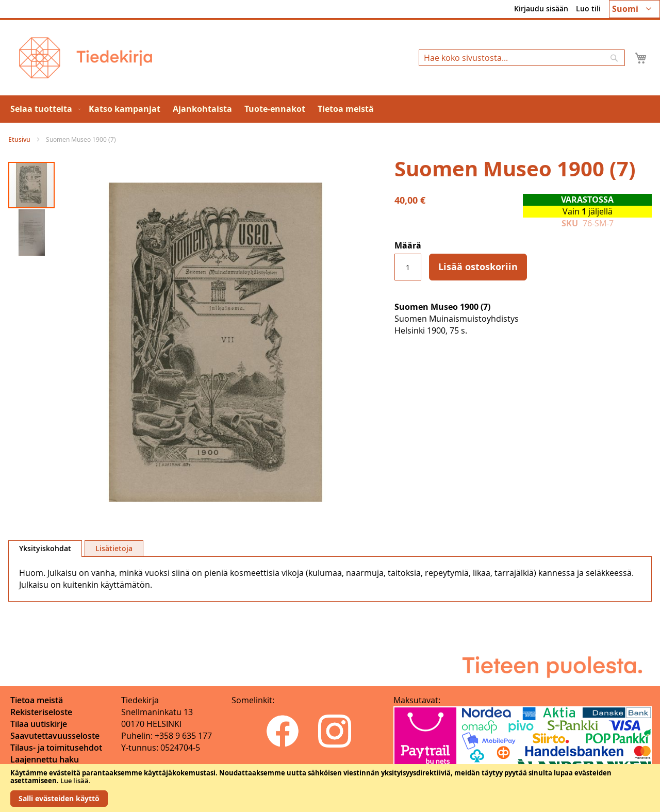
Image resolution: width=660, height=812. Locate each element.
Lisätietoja (114, 548)
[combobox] (522, 58)
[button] (634, 9)
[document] (330, 788)
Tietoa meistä (37, 700)
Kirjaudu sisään (541, 9)
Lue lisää (75, 781)
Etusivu (19, 139)
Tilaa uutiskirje (39, 724)
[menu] (330, 109)
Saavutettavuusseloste (55, 736)
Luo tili (588, 9)
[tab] (45, 549)
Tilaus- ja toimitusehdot (56, 748)
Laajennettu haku (45, 759)
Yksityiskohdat (45, 548)
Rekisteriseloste (41, 712)
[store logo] (86, 58)
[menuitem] (43, 109)
